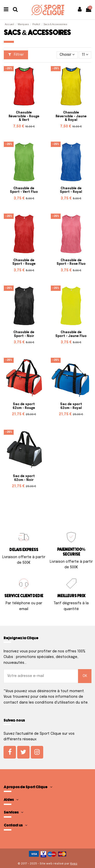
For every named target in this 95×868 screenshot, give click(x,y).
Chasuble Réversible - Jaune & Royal (71, 116)
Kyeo (74, 864)
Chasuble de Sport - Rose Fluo (71, 262)
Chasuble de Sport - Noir (24, 334)
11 (85, 55)
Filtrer (16, 55)
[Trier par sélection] (67, 55)
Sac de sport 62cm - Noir (24, 478)
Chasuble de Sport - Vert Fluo (24, 190)
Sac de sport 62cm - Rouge (24, 406)
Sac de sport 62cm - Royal (71, 406)
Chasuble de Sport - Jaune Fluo (71, 334)
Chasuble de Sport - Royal (71, 190)
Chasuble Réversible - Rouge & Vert (24, 116)
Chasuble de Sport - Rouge (24, 262)
